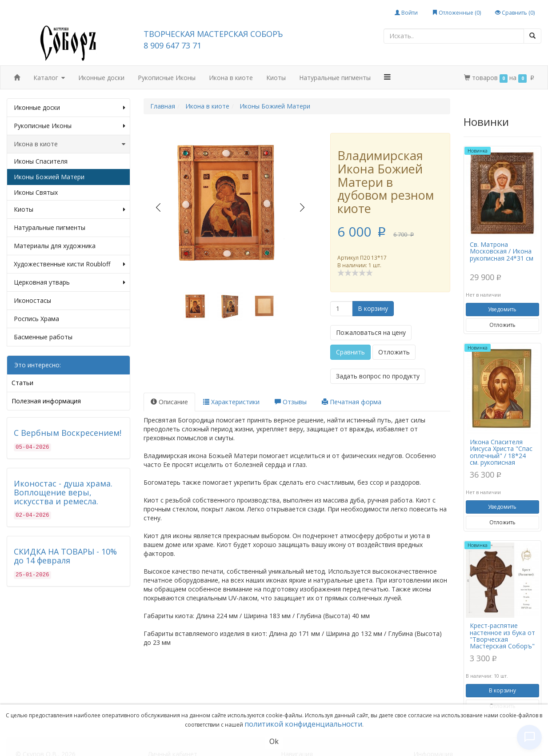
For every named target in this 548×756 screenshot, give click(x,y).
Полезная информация (46, 401)
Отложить (394, 352)
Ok (274, 741)
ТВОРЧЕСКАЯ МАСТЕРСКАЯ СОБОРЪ (213, 34)
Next (302, 207)
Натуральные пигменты (335, 78)
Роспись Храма (36, 319)
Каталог (49, 78)
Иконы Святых (36, 192)
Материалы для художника (55, 246)
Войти (406, 13)
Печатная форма (352, 402)
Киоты (276, 78)
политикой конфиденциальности (303, 724)
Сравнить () (515, 13)
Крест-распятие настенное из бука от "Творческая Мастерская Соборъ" (502, 636)
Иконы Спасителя (41, 161)
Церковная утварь (70, 282)
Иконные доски (101, 78)
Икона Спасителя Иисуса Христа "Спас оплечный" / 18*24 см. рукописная (501, 452)
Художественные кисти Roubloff (70, 264)
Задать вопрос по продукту (378, 376)
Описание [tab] (169, 402)
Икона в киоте (231, 78)
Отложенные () (456, 13)
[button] (388, 77)
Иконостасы (32, 300)
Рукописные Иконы (167, 78)
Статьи (22, 383)
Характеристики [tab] (231, 402)
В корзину (373, 308)
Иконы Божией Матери (49, 177)
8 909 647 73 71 (172, 45)
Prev (158, 207)
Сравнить (350, 352)
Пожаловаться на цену (371, 332)
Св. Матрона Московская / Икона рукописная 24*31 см (502, 251)
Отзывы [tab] (291, 402)
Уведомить (502, 309)
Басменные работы (43, 337)
